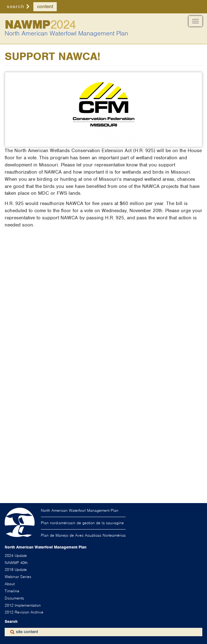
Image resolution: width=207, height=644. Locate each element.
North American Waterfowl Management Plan (66, 33)
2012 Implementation (23, 605)
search (16, 7)
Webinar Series (18, 577)
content (45, 7)
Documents (14, 598)
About (10, 584)
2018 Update (16, 569)
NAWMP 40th (16, 563)
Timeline (12, 591)
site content (27, 632)
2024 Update (16, 555)
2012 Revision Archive (24, 612)
